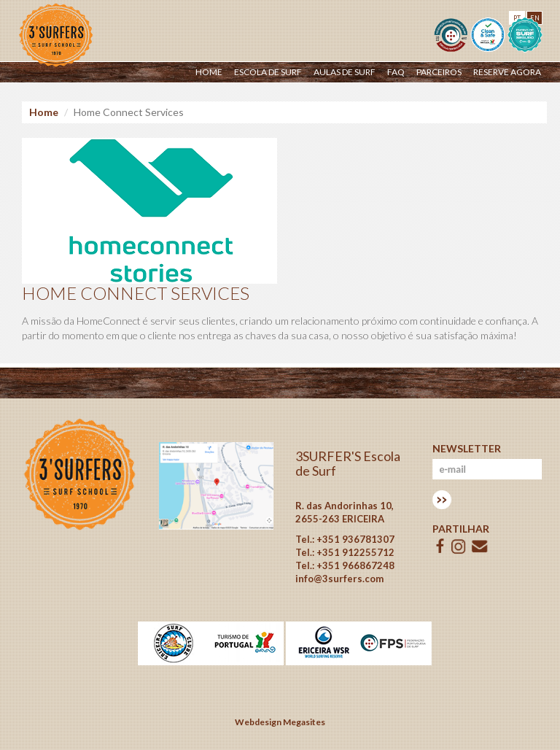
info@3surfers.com (339, 579)
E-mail (480, 546)
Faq (396, 72)
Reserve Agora (507, 72)
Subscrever (442, 500)
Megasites (304, 722)
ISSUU (459, 546)
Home (209, 72)
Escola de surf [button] (268, 72)
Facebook (440, 546)
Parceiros (439, 72)
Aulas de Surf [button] (345, 72)
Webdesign (258, 722)
